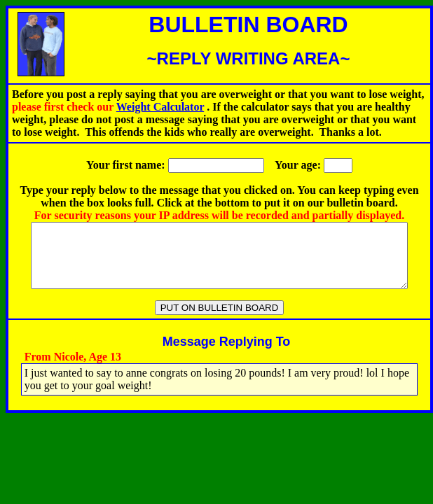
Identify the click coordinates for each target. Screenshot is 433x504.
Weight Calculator (160, 107)
